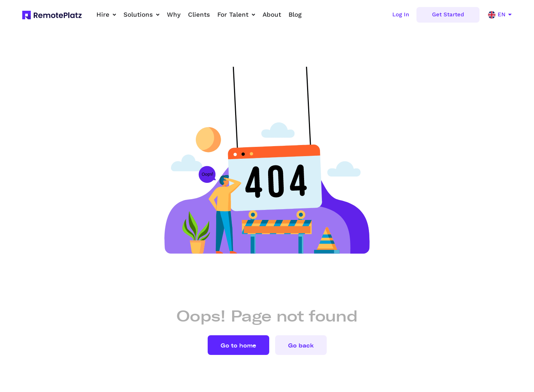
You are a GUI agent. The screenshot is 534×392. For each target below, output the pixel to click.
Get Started (448, 14)
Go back (301, 346)
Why (174, 14)
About (272, 14)
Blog (295, 14)
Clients (199, 14)
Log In (401, 14)
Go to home (238, 346)
